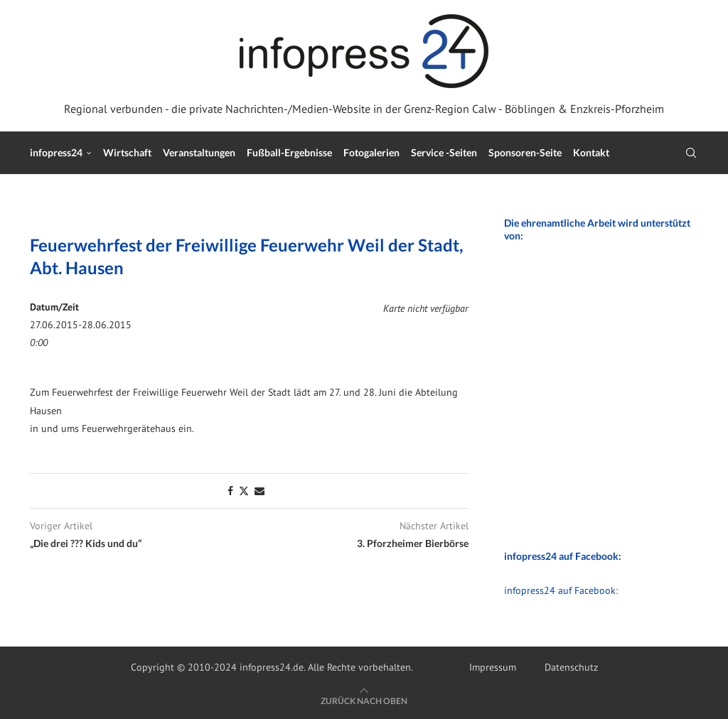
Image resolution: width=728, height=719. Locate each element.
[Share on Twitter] (244, 491)
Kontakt (591, 152)
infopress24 (56, 152)
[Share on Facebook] (230, 491)
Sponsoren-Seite (525, 152)
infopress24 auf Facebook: (561, 590)
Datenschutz (571, 667)
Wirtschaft (127, 152)
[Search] (691, 153)
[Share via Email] (259, 491)
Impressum (493, 667)
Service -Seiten (444, 152)
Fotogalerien (371, 152)
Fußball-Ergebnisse (289, 152)
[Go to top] (364, 701)
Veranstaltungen (199, 152)
